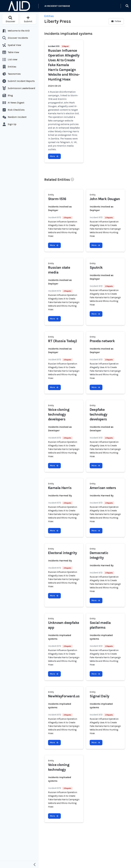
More (54, 156)
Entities (49, 16)
